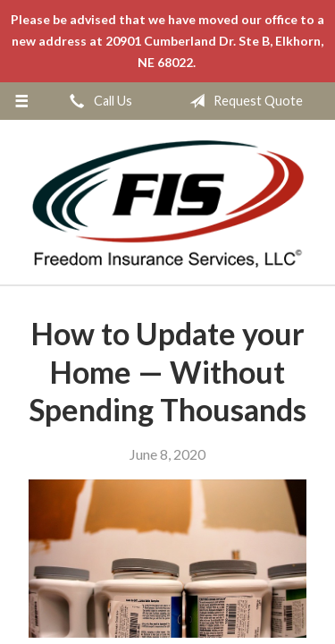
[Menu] (22, 101)
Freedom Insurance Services (167, 203)
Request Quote (243, 101)
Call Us (97, 101)
